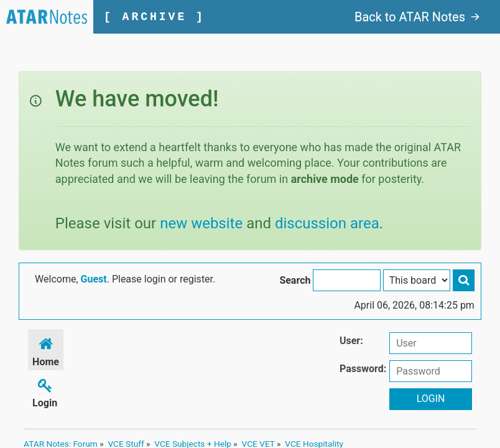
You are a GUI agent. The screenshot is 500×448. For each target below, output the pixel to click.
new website (201, 223)
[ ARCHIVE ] (155, 17)
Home (46, 350)
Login (45, 391)
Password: (363, 369)
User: (351, 341)
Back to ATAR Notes (417, 17)
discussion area (327, 223)
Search (295, 280)
